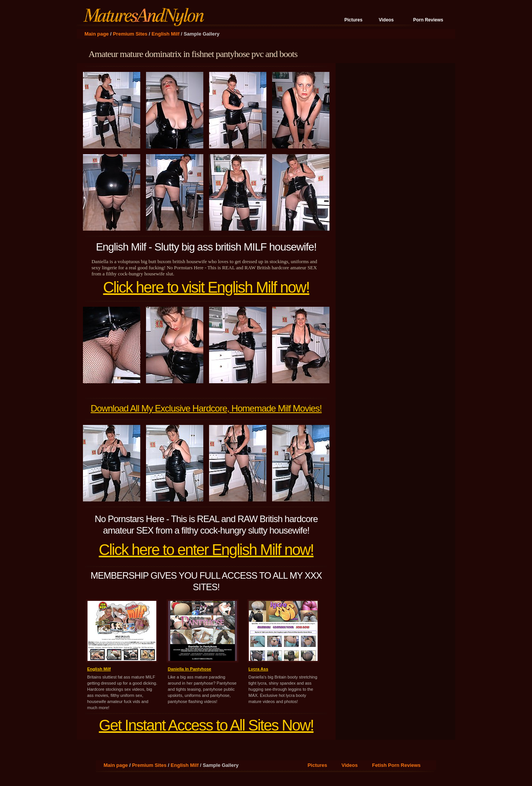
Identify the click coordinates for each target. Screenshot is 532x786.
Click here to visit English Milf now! (206, 287)
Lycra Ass (258, 669)
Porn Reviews (428, 20)
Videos (386, 20)
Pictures (353, 20)
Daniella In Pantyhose (190, 669)
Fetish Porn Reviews (396, 765)
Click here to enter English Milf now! (206, 550)
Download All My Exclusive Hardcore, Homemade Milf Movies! (206, 408)
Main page (97, 34)
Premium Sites (130, 34)
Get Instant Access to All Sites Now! (206, 725)
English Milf (166, 34)
